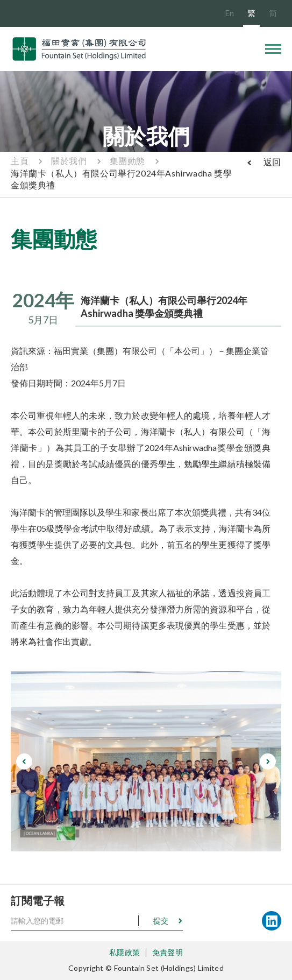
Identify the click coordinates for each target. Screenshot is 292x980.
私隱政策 (124, 952)
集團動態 (127, 161)
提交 (161, 921)
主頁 (20, 161)
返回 (272, 162)
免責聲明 (168, 952)
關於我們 (69, 161)
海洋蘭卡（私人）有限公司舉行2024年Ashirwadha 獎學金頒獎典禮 (121, 179)
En (229, 13)
